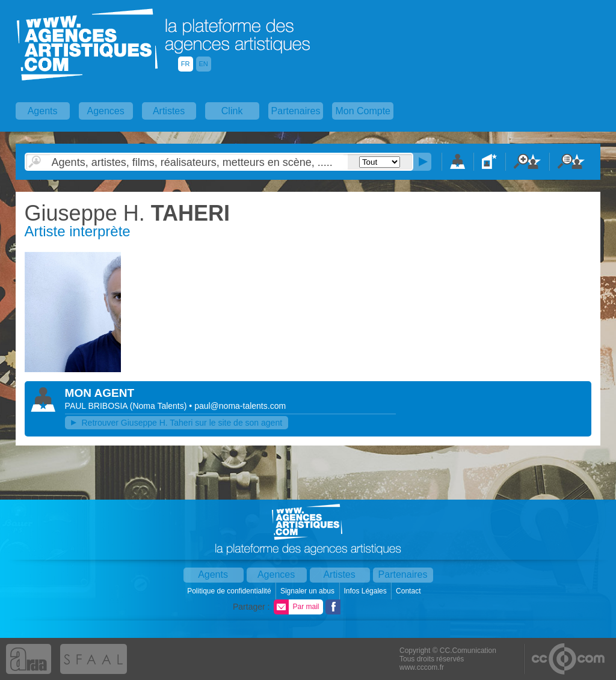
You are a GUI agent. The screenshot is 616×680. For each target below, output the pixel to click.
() (160, 406)
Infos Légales (366, 591)
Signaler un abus (308, 591)
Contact (409, 591)
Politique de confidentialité (230, 591)
